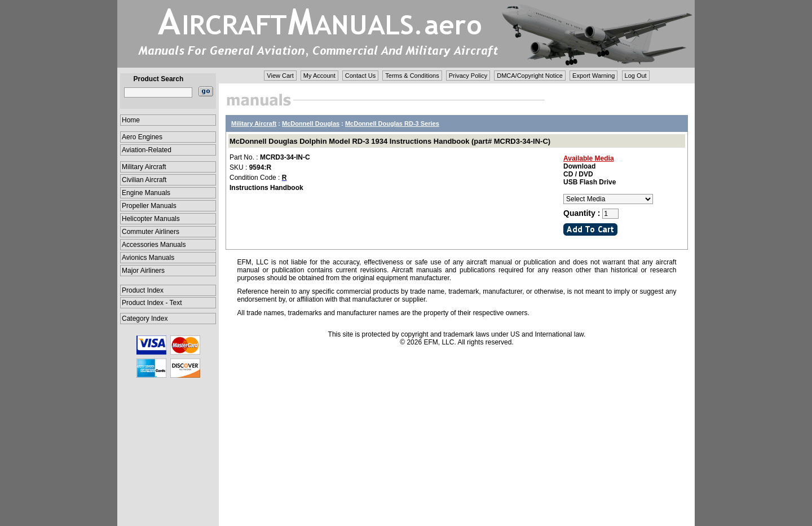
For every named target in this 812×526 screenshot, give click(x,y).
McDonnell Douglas (311, 123)
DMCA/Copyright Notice (530, 76)
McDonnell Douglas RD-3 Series (392, 123)
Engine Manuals (146, 193)
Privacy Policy (468, 76)
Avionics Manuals (148, 258)
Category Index (145, 319)
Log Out (636, 76)
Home (131, 120)
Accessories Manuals (154, 245)
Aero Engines (142, 137)
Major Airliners (143, 271)
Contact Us (360, 76)
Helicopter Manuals (151, 219)
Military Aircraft (144, 167)
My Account (319, 76)
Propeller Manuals (149, 206)
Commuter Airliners (151, 232)
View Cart (280, 76)
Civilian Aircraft (144, 180)
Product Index (143, 290)
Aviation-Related (147, 150)
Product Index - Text (152, 303)
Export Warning (593, 76)
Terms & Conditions (412, 76)
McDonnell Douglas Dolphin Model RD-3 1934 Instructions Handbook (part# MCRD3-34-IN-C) (390, 141)
